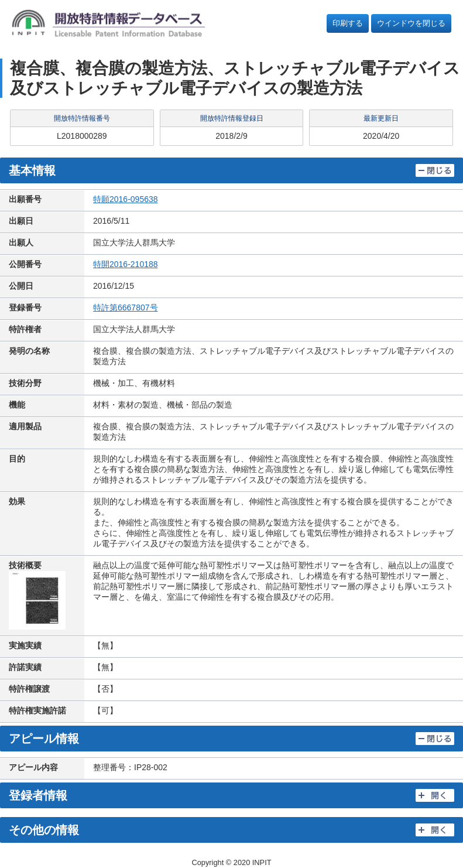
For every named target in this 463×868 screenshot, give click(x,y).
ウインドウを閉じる (411, 23)
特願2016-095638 (126, 199)
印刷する (348, 23)
